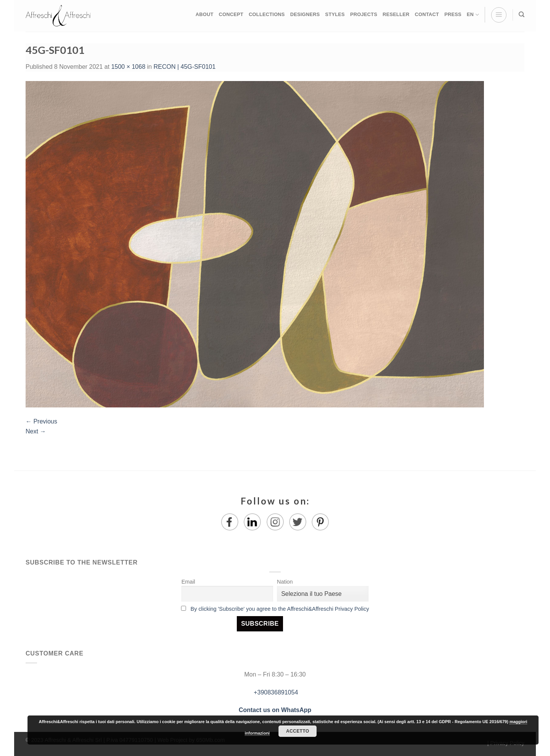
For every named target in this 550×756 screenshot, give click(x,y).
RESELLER (396, 14)
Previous (41, 421)
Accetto (298, 731)
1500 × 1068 (128, 67)
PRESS (453, 14)
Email (188, 582)
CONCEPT (231, 14)
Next (36, 431)
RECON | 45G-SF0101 (184, 67)
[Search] (522, 15)
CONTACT (427, 14)
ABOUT (205, 14)
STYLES (335, 14)
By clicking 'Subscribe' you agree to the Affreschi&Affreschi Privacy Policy (280, 609)
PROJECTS (364, 14)
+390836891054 (275, 692)
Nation (285, 582)
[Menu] (499, 15)
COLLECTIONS (267, 14)
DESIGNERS (305, 14)
